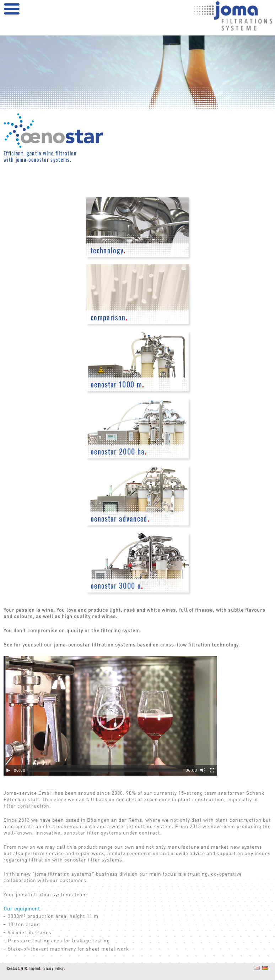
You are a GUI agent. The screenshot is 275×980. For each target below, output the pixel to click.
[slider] (106, 770)
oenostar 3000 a (117, 586)
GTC (25, 968)
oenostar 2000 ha (119, 452)
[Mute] (203, 770)
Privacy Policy (54, 968)
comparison (109, 317)
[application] (110, 716)
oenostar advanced (120, 519)
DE (264, 971)
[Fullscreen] (212, 770)
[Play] (8, 770)
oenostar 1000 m (117, 384)
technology (108, 250)
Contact (14, 968)
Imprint (36, 968)
